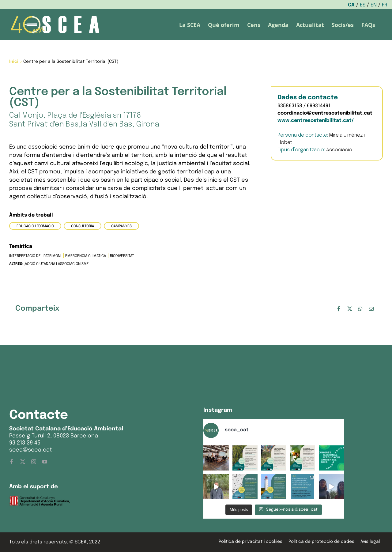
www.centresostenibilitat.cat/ (316, 121)
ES (363, 5)
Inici (14, 62)
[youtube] (45, 462)
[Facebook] (339, 309)
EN (374, 5)
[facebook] (12, 462)
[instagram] (34, 462)
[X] (350, 309)
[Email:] (371, 309)
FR (385, 5)
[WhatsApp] (360, 309)
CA (351, 5)
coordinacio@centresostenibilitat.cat (325, 113)
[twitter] (23, 462)
